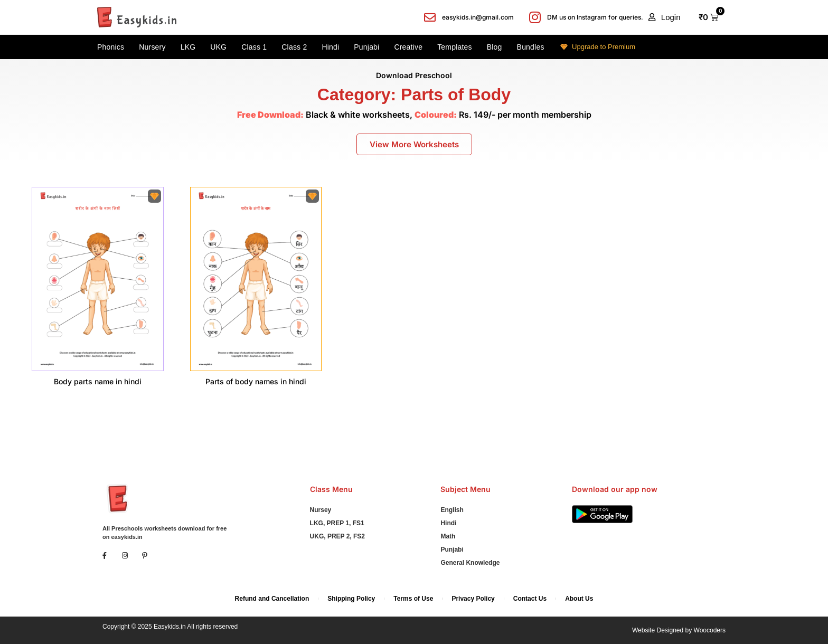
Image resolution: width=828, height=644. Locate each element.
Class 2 (294, 47)
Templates (455, 47)
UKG (218, 47)
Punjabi (366, 47)
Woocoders (710, 630)
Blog (495, 47)
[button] (665, 17)
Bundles (531, 47)
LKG (188, 47)
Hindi (330, 47)
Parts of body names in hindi (256, 381)
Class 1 (254, 47)
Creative (408, 47)
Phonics (111, 47)
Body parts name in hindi (98, 381)
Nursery (152, 47)
